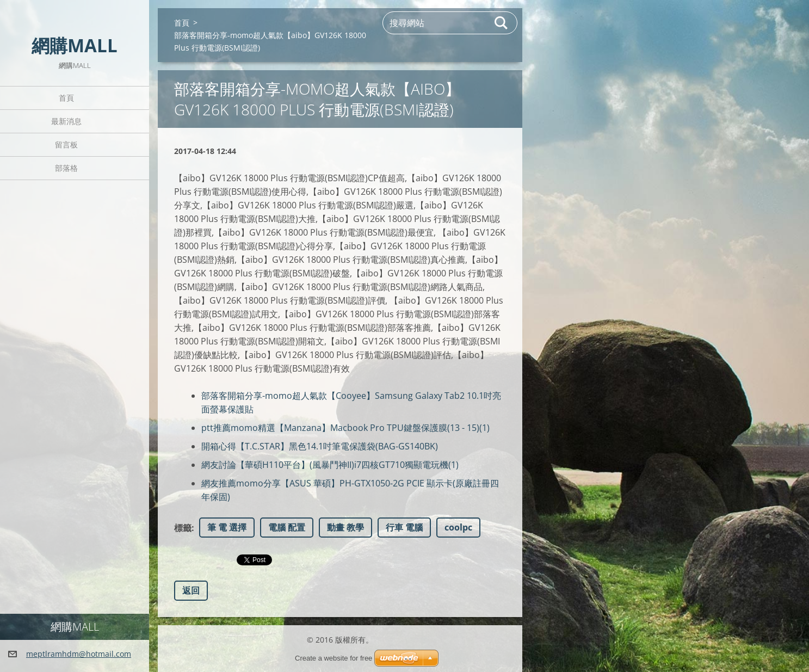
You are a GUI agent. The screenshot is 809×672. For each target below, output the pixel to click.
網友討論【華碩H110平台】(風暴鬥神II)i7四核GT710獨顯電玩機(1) (330, 465)
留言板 (66, 144)
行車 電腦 (404, 527)
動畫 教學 (345, 527)
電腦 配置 (287, 527)
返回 (191, 590)
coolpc (458, 527)
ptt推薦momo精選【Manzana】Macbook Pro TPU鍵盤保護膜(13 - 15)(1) (345, 428)
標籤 (183, 528)
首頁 (66, 98)
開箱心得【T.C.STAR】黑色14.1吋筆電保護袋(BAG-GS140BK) (320, 446)
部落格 (66, 168)
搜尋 (502, 23)
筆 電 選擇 (227, 527)
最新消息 (66, 121)
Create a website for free (334, 658)
